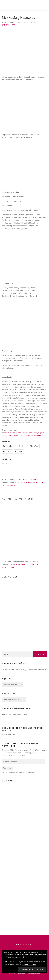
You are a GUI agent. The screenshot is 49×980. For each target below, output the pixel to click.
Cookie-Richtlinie (29, 964)
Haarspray (30, 483)
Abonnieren (8, 768)
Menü (45, 5)
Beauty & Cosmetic (30, 479)
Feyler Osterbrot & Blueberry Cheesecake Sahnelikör (24, 669)
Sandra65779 (8, 25)
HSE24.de (40, 483)
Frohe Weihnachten (19, 715)
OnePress (13, 974)
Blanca (5, 715)
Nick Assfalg (8, 485)
